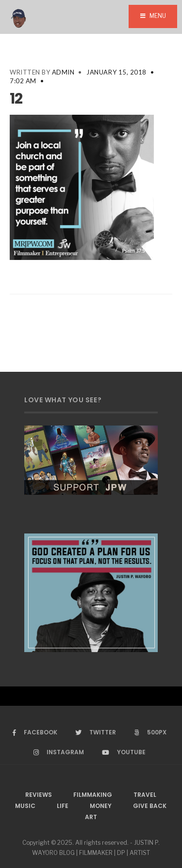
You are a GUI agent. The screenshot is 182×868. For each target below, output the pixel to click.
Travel (145, 795)
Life (63, 806)
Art (91, 817)
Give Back (150, 806)
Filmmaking (93, 795)
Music (25, 806)
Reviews (39, 795)
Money (101, 806)
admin (63, 72)
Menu (153, 16)
